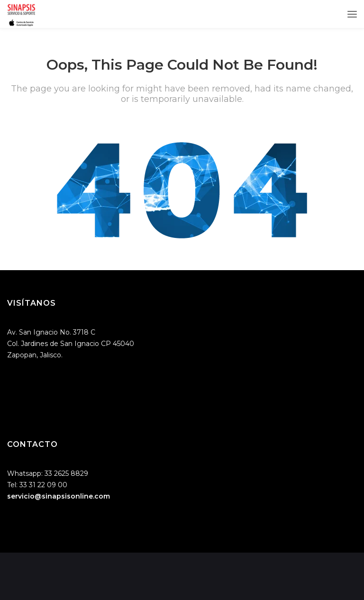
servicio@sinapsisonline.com (59, 496)
